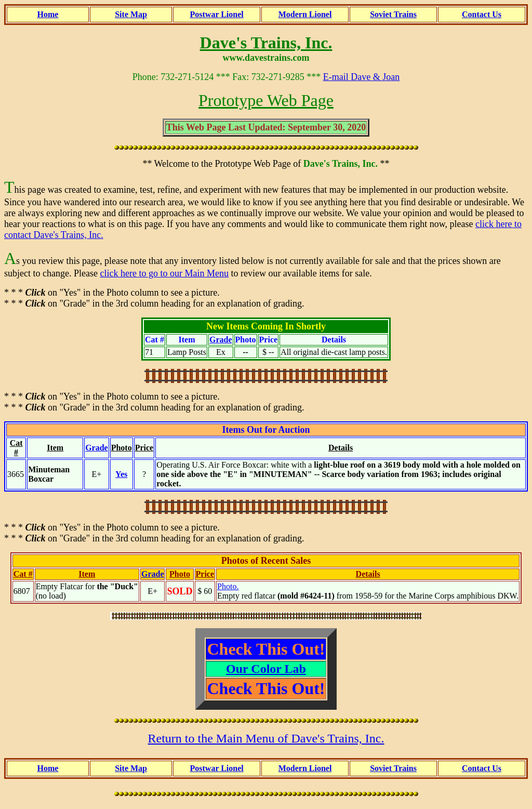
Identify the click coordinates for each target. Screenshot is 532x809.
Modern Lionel (305, 14)
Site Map (131, 14)
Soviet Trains (393, 14)
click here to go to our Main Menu (164, 273)
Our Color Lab (266, 669)
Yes (121, 474)
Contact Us (482, 14)
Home (48, 14)
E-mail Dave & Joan (361, 77)
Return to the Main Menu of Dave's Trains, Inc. (266, 738)
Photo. (228, 586)
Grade (221, 340)
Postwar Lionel (217, 14)
